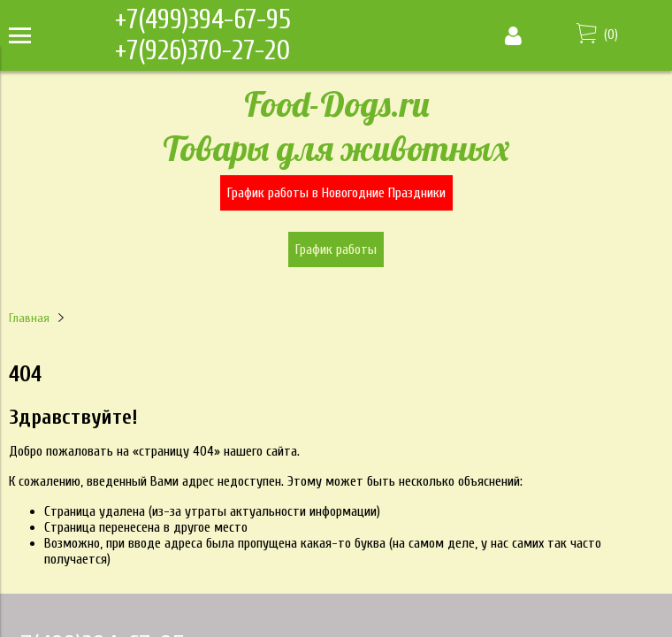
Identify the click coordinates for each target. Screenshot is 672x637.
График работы (336, 249)
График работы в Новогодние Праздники (336, 193)
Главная (29, 318)
